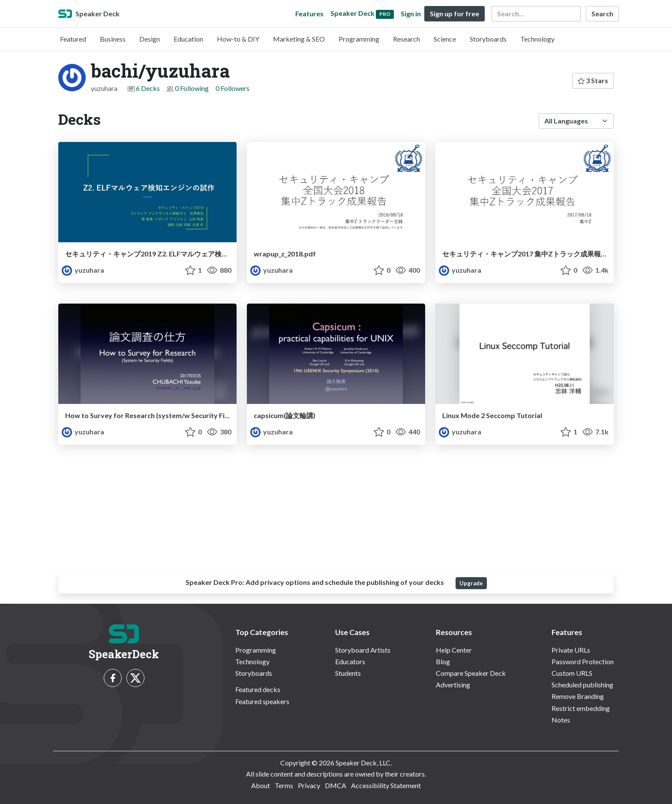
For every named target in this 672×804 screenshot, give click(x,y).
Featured (73, 39)
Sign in (411, 14)
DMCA (336, 785)
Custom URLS (572, 673)
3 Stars (593, 80)
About (261, 785)
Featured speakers (262, 701)
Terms (284, 785)
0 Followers (232, 88)
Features (309, 14)
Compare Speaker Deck (471, 673)
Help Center (454, 650)
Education (188, 39)
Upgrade (471, 583)
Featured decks (258, 689)
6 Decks (148, 88)
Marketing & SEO (299, 39)
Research (406, 39)
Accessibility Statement (386, 785)
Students (348, 673)
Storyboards (488, 39)
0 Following (192, 88)
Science (445, 39)
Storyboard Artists (363, 650)
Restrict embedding (581, 708)
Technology (537, 39)
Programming (359, 39)
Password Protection (583, 661)
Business (113, 39)
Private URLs (571, 650)
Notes (561, 720)
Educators (350, 661)
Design (150, 39)
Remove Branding (578, 696)
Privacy (309, 785)
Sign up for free (454, 14)
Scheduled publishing (582, 685)
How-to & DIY (238, 39)
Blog (443, 661)
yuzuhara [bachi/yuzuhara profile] (83, 270)
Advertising (453, 685)
